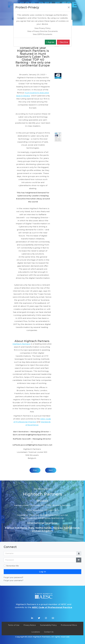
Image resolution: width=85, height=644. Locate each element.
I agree (50, 42)
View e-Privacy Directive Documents (43, 31)
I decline (63, 42)
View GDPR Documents (43, 34)
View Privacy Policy (42, 28)
